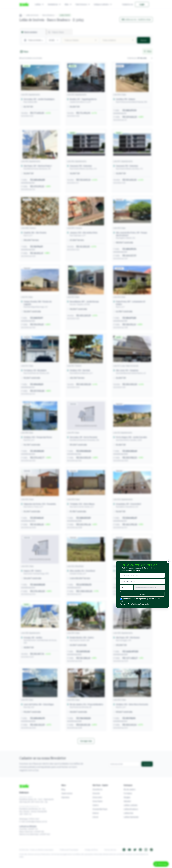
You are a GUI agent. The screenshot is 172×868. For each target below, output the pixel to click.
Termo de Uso (125, 604)
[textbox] (149, 588)
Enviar (142, 594)
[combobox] (149, 587)
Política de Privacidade (140, 604)
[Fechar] (169, 561)
